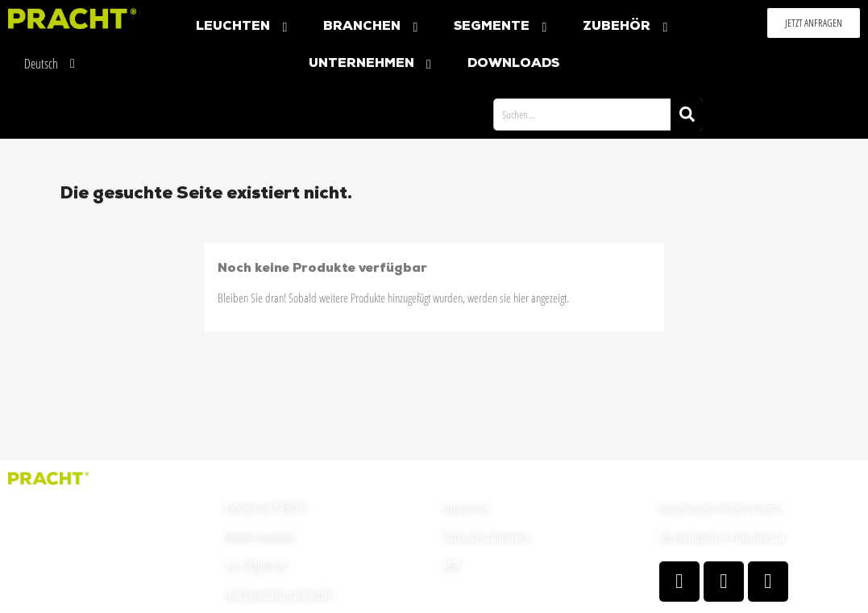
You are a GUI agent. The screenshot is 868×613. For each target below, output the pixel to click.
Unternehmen (372, 64)
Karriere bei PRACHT (266, 508)
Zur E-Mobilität (256, 566)
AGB (451, 566)
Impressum (465, 508)
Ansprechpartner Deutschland (721, 508)
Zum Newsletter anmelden (280, 595)
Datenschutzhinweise (486, 537)
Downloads (513, 64)
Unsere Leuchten (260, 537)
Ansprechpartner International (722, 537)
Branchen (372, 27)
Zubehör (627, 27)
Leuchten (243, 27)
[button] (814, 23)
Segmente (502, 27)
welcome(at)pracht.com (57, 586)
